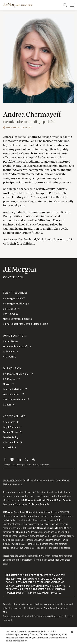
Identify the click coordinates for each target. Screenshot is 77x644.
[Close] (72, 632)
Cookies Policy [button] (11, 437)
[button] (5, 459)
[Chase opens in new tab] (9, 384)
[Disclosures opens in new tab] (12, 422)
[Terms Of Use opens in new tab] (13, 432)
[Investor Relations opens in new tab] (15, 389)
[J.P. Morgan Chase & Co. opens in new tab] (18, 374)
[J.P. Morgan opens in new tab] (12, 379)
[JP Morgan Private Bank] (20, 273)
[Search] (65, 5)
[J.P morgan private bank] (18, 5)
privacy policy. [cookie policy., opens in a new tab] (20, 641)
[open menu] (72, 5)
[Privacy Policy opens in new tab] (13, 443)
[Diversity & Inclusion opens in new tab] (17, 400)
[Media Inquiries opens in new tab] (14, 395)
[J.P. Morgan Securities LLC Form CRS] (40, 500)
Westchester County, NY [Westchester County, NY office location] (19, 128)
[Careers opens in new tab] (10, 405)
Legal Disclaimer (27, 556)
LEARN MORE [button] (9, 480)
